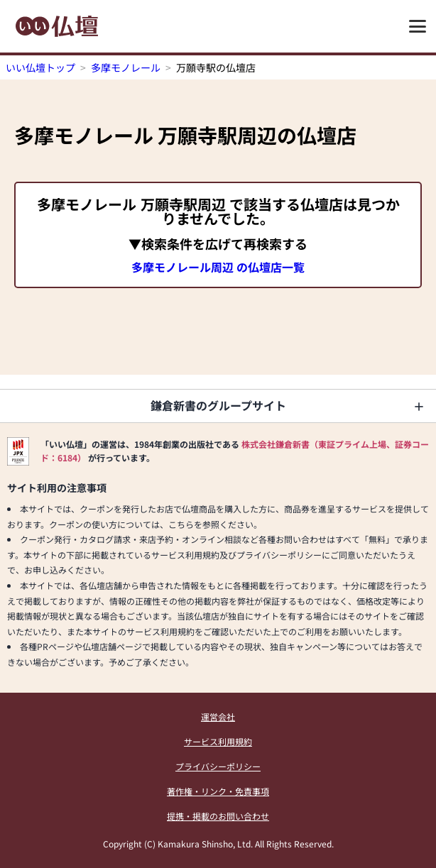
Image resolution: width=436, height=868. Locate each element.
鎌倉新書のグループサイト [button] (218, 405)
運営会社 (218, 716)
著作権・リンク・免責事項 (218, 791)
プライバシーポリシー (218, 766)
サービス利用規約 (218, 741)
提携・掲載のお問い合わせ (218, 816)
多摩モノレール (126, 67)
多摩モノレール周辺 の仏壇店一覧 (218, 267)
